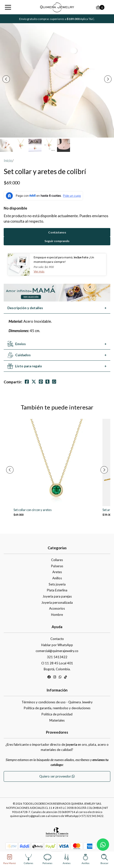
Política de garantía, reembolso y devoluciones (57, 708)
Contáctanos (57, 232)
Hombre (57, 615)
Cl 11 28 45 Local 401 (57, 663)
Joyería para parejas (57, 596)
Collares (57, 560)
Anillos (57, 578)
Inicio (8, 160)
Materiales (57, 720)
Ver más (39, 271)
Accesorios (57, 608)
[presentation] (6, 79)
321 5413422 (57, 657)
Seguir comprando (57, 241)
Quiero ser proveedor (57, 776)
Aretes (57, 572)
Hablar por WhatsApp (57, 645)
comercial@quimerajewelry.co (57, 651)
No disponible (15, 208)
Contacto (57, 639)
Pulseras (57, 566)
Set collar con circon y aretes (33, 510)
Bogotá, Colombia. (57, 669)
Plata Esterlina (57, 590)
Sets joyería (57, 584)
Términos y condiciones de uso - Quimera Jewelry (57, 702)
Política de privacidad (57, 714)
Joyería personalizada (57, 602)
